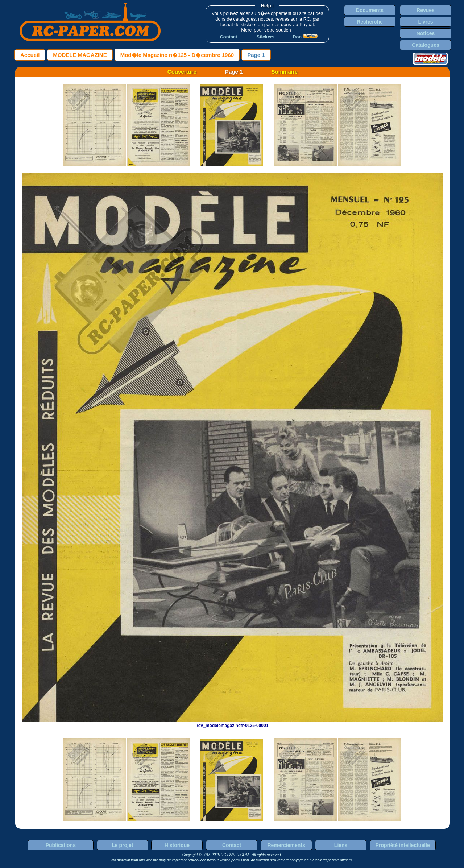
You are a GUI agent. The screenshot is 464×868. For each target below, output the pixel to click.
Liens (341, 845)
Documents (370, 10)
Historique (177, 845)
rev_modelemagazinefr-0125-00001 (232, 723)
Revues (426, 10)
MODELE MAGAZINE (80, 55)
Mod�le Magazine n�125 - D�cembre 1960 (177, 55)
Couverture (182, 72)
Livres (425, 22)
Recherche (370, 22)
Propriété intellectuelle (403, 845)
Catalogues (425, 45)
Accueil (30, 55)
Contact (232, 845)
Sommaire (285, 72)
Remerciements (286, 845)
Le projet (122, 845)
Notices (426, 33)
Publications (61, 845)
